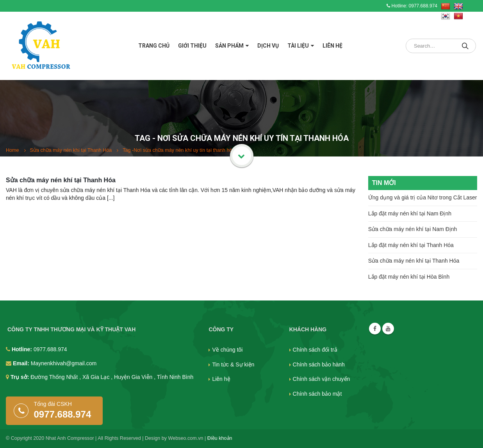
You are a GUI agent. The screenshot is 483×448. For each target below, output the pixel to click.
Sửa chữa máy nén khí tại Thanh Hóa (61, 180)
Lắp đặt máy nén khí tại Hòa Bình (409, 277)
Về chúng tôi (227, 350)
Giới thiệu (192, 46)
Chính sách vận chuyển (322, 379)
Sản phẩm (229, 46)
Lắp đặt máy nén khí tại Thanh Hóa (411, 245)
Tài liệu (298, 46)
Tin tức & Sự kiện (233, 364)
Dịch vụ (268, 46)
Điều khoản (220, 438)
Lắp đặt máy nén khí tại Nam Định (410, 213)
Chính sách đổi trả (315, 350)
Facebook (375, 329)
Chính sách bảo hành (319, 364)
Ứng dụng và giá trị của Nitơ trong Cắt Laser (423, 197)
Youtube (388, 329)
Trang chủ (154, 46)
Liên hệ (332, 46)
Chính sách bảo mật (317, 394)
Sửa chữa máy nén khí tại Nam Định (413, 229)
